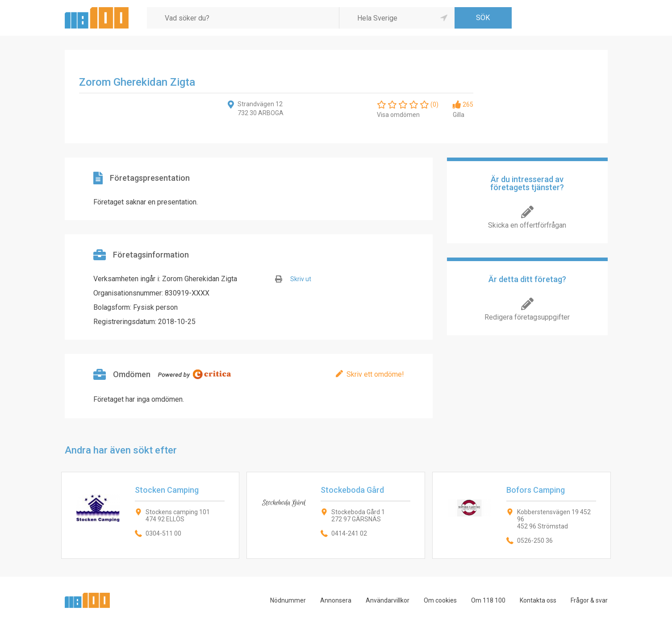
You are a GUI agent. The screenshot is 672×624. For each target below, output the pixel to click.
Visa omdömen (398, 115)
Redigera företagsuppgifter (527, 317)
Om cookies (440, 600)
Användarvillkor (388, 600)
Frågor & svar (589, 600)
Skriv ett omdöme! (375, 374)
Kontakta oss (538, 600)
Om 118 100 (488, 600)
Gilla (459, 115)
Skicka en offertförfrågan (527, 225)
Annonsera (336, 600)
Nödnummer (288, 600)
